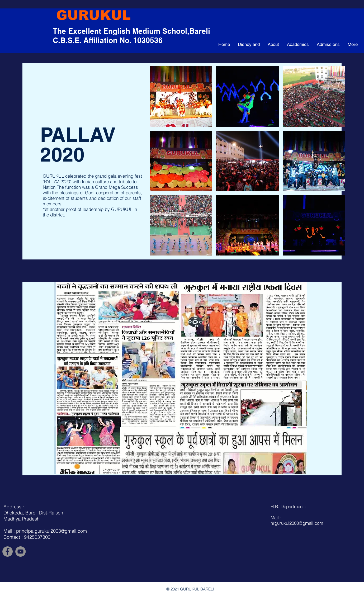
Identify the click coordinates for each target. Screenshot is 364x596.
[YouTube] (20, 552)
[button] (181, 96)
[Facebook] (8, 552)
